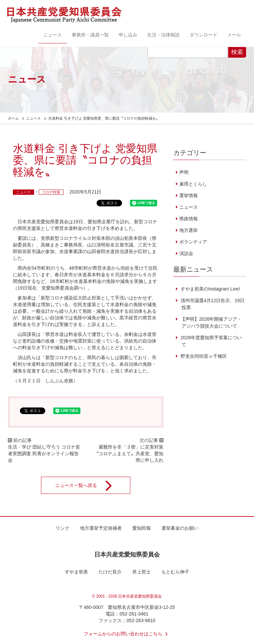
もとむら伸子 (175, 572)
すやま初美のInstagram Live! (210, 289)
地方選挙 (189, 230)
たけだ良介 (110, 572)
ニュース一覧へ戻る (88, 485)
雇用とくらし (193, 184)
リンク (63, 528)
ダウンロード (203, 35)
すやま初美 (76, 572)
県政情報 (189, 219)
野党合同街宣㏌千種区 (203, 356)
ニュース (53, 35)
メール (234, 35)
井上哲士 (142, 572)
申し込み (128, 35)
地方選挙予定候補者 (101, 528)
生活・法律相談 (163, 35)
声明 (184, 172)
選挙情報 (189, 195)
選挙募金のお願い (180, 528)
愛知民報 (142, 528)
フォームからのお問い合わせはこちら (127, 634)
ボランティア (193, 242)
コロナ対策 (51, 192)
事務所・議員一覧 (90, 35)
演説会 (186, 253)
